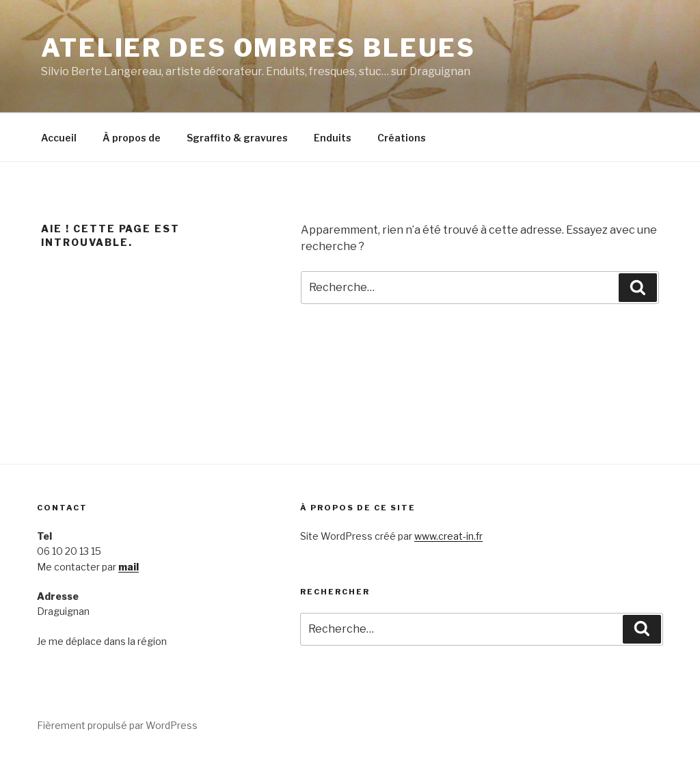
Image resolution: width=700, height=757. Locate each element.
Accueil (59, 138)
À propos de (132, 138)
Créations (402, 138)
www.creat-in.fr (448, 536)
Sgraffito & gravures (237, 138)
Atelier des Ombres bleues (258, 48)
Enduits (333, 138)
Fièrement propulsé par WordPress (117, 725)
